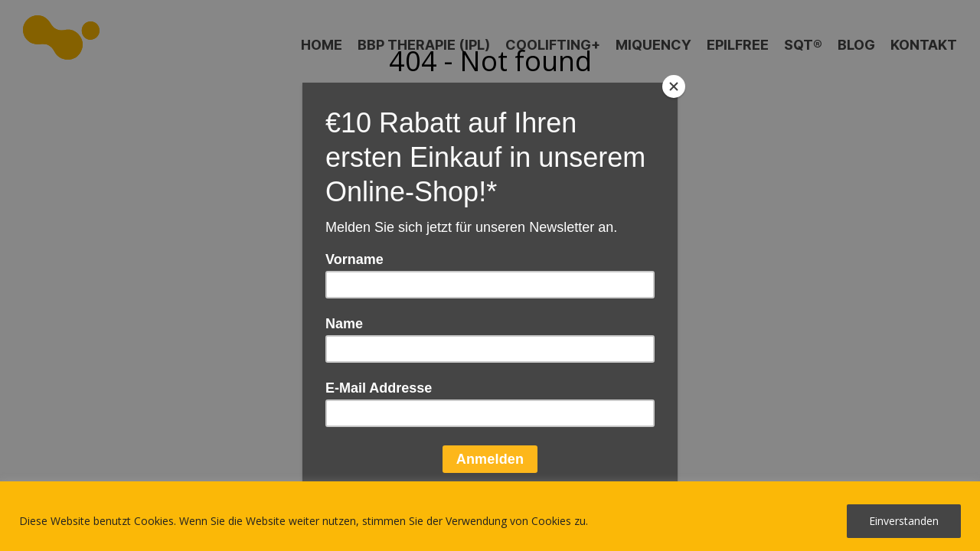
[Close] (674, 86)
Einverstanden (904, 521)
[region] (490, 516)
